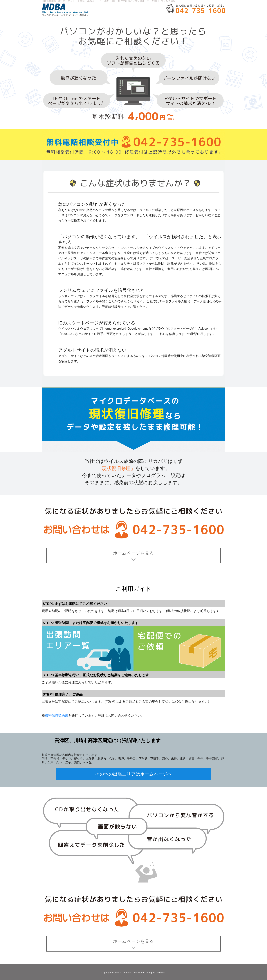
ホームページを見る (133, 556)
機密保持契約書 (57, 716)
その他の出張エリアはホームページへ (133, 774)
